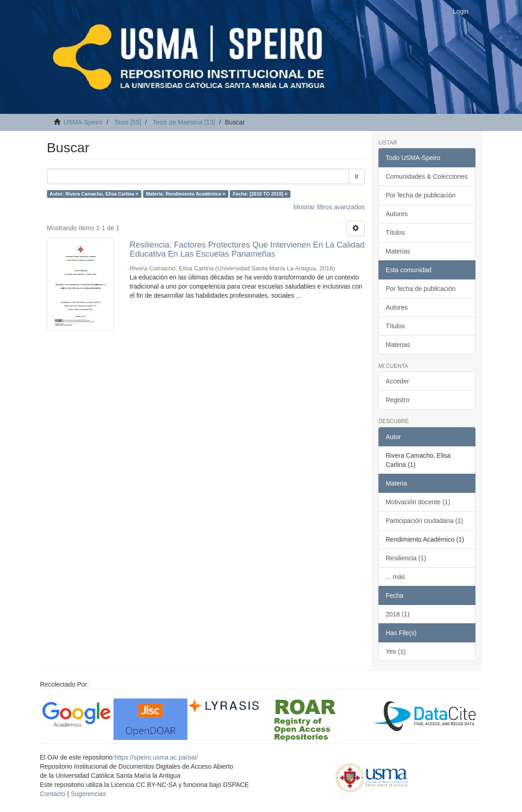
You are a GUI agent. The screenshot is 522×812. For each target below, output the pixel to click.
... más (395, 577)
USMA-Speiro (83, 122)
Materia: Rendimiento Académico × (186, 194)
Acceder (397, 381)
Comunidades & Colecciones (427, 176)
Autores (397, 214)
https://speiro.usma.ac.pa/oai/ (156, 757)
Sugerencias (88, 794)
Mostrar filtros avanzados (329, 207)
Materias (398, 251)
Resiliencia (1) (406, 558)
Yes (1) (396, 652)
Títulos (395, 233)
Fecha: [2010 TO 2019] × (260, 194)
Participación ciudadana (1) (424, 521)
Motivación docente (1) (418, 502)
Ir (357, 176)
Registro (398, 400)
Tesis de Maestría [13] (184, 122)
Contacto (53, 794)
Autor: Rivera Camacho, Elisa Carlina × (94, 194)
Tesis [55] (127, 122)
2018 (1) (398, 614)
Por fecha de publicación (421, 195)
